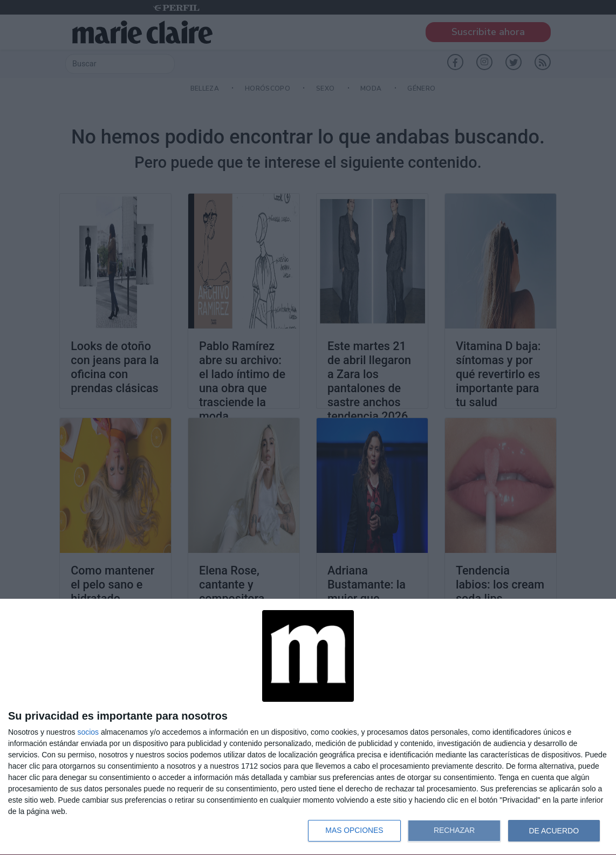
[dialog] (308, 727)
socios (88, 732)
